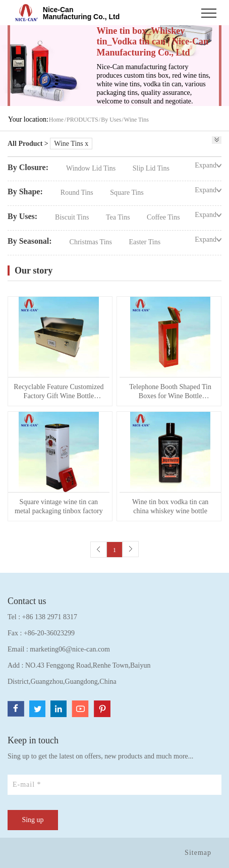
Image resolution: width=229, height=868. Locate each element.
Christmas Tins (92, 242)
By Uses (111, 120)
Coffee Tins (163, 217)
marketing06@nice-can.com (70, 649)
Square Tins (127, 193)
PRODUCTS (82, 120)
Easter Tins (145, 242)
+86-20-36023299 (49, 633)
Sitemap (198, 853)
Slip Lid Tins (151, 168)
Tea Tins (119, 217)
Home (56, 120)
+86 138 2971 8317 (50, 617)
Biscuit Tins (73, 217)
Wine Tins (136, 120)
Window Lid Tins (92, 168)
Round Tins (78, 193)
